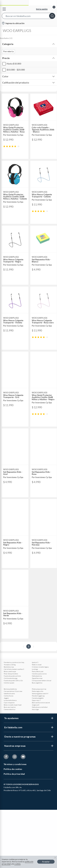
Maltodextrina (37, 676)
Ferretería (8, 51)
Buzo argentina (37, 683)
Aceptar (46, 862)
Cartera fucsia (9, 696)
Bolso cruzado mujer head (13, 705)
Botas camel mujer (10, 671)
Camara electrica (9, 709)
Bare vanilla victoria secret (41, 703)
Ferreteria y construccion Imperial (14, 662)
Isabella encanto (9, 693)
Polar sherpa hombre (11, 674)
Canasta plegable (38, 698)
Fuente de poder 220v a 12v (13, 680)
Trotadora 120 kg (10, 665)
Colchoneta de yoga (11, 678)
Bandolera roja (9, 667)
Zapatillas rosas (37, 678)
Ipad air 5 (35, 662)
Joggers (6, 698)
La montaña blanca (10, 700)
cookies (17, 864)
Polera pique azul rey (39, 689)
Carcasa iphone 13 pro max (13, 691)
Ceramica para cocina (39, 674)
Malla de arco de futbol (40, 707)
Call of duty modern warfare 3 (14, 669)
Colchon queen (9, 683)
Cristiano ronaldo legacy (40, 667)
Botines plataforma (10, 689)
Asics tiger (35, 709)
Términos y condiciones (15, 764)
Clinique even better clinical (42, 680)
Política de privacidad (14, 774)
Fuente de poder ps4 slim (12, 676)
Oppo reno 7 (36, 700)
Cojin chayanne (9, 703)
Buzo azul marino (10, 707)
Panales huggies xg (38, 696)
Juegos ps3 (36, 705)
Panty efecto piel (38, 671)
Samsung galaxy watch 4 (40, 693)
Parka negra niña (38, 691)
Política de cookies (13, 769)
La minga (35, 669)
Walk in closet (37, 665)
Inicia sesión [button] (42, 9)
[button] (28, 16)
